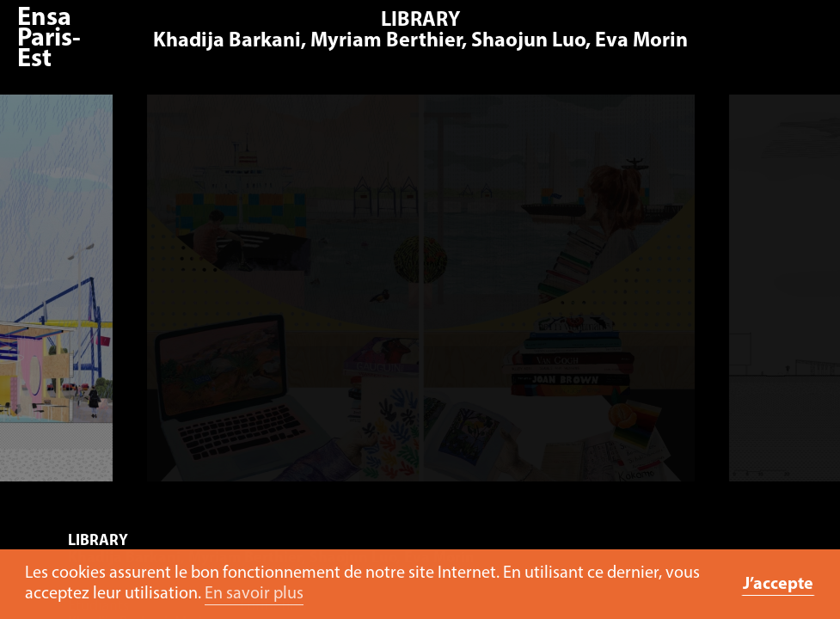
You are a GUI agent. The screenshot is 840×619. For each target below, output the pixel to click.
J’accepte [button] (778, 585)
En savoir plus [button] (254, 594)
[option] (422, 297)
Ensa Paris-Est (49, 39)
